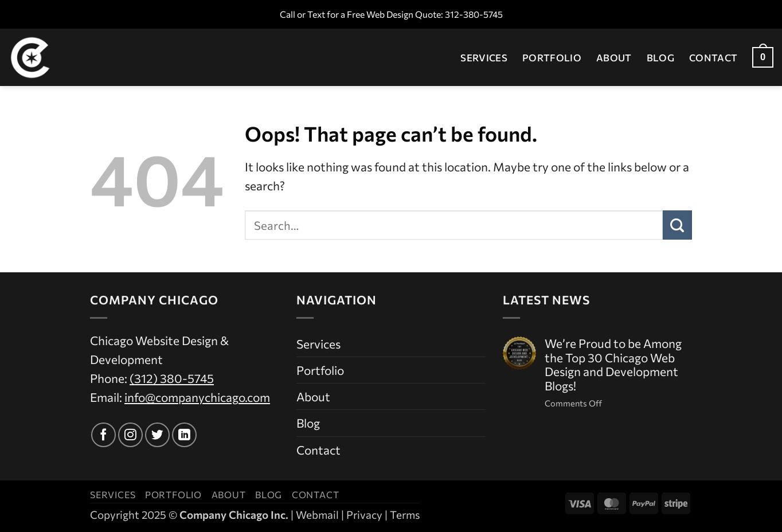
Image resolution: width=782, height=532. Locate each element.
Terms (405, 515)
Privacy (364, 515)
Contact (713, 57)
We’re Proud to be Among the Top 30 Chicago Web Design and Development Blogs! (613, 365)
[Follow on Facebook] (103, 435)
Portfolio (552, 57)
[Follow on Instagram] (130, 435)
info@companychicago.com (197, 397)
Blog (660, 57)
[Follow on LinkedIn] (184, 435)
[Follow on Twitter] (157, 435)
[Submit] (677, 225)
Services (484, 57)
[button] (763, 58)
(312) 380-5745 (172, 378)
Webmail (317, 515)
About (614, 57)
